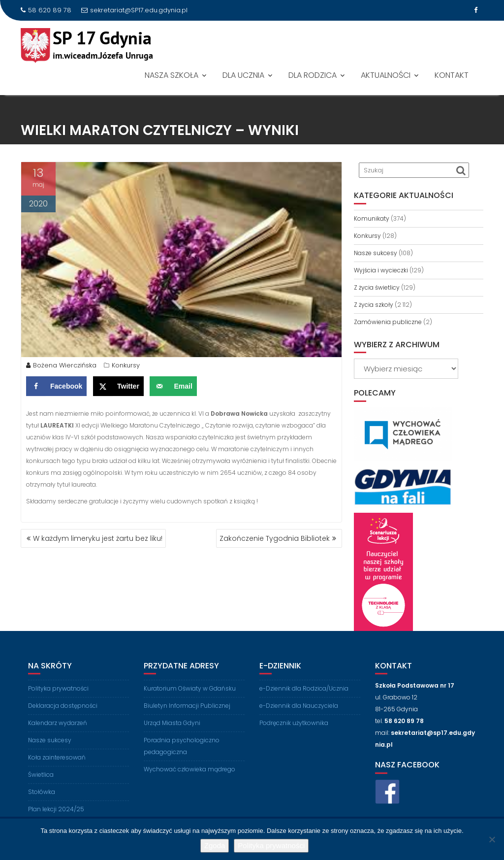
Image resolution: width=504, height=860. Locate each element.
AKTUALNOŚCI (386, 75)
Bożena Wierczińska (61, 368)
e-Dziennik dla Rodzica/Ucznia (304, 695)
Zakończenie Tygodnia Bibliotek (275, 538)
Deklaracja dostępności (63, 712)
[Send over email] (173, 389)
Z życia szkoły (374, 305)
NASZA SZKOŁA (172, 75)
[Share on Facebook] (56, 389)
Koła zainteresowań (57, 764)
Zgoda (215, 845)
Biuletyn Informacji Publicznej (187, 712)
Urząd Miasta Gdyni (172, 730)
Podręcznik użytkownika (294, 730)
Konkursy (126, 368)
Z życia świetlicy (377, 287)
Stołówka (42, 799)
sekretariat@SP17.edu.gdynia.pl (134, 10)
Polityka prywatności (58, 695)
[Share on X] (118, 389)
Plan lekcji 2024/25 (56, 816)
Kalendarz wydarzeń (58, 730)
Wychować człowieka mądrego (189, 776)
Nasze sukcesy (376, 253)
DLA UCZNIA (243, 75)
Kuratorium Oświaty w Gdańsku (190, 695)
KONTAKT (452, 75)
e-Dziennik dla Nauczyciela (299, 712)
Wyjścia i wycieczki (381, 270)
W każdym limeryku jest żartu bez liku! (98, 538)
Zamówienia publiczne (388, 322)
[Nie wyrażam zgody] (492, 839)
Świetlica (41, 781)
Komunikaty (372, 218)
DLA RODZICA (313, 75)
